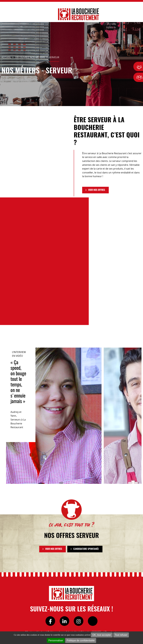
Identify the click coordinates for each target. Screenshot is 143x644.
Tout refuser (121, 635)
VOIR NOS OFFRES (97, 190)
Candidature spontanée (86, 549)
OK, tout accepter (102, 635)
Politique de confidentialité (81, 640)
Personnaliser (56, 640)
